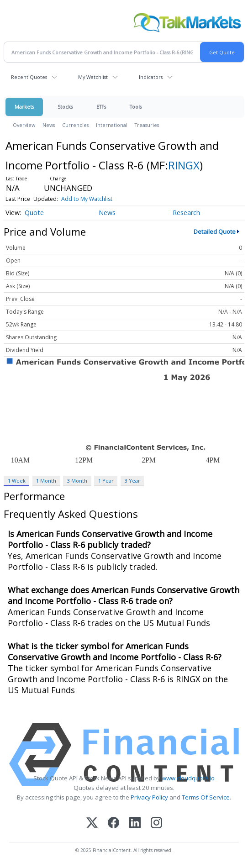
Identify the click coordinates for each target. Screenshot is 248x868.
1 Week (17, 481)
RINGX (184, 165)
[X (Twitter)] (92, 823)
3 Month (77, 481)
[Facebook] (113, 823)
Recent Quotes (29, 77)
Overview (24, 125)
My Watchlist (93, 77)
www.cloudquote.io (188, 778)
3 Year (132, 481)
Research (186, 213)
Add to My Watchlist (87, 199)
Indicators (151, 77)
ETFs (101, 107)
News (49, 125)
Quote (34, 213)
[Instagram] (156, 823)
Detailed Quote (215, 231)
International (112, 125)
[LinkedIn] (135, 823)
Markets (24, 107)
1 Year (106, 481)
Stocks (65, 107)
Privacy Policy (149, 797)
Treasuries (147, 125)
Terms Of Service (206, 797)
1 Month (46, 481)
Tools (136, 107)
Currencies (75, 125)
